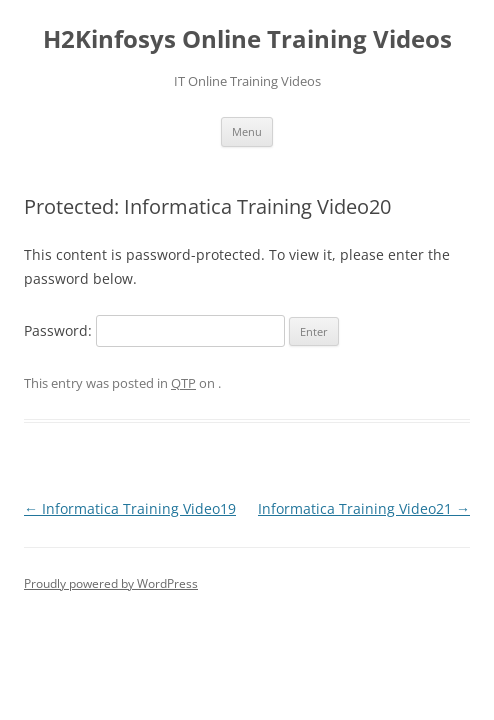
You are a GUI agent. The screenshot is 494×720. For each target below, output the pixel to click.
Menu (247, 131)
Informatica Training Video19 (130, 508)
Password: (154, 330)
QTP (183, 383)
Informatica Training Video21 (364, 508)
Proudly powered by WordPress (111, 583)
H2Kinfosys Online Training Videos (247, 39)
